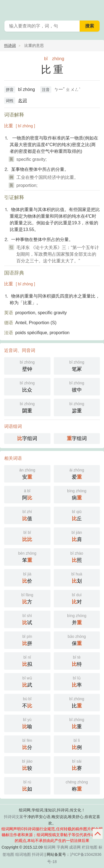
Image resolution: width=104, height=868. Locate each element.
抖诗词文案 (14, 817)
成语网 (75, 847)
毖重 (77, 407)
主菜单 (96, 8)
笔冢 (77, 365)
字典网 (62, 847)
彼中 (77, 386)
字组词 (27, 438)
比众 (27, 386)
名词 (22, 101)
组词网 (50, 847)
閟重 (27, 407)
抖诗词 (10, 45)
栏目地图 (90, 847)
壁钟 (27, 365)
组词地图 (23, 854)
